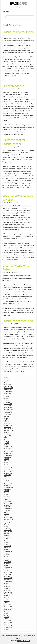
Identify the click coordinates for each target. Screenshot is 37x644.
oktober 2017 (7, 535)
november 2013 (8, 580)
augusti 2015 (7, 569)
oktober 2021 (7, 475)
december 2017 (8, 532)
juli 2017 (6, 539)
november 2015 (8, 564)
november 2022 (8, 452)
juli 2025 (6, 395)
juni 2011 (6, 612)
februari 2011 (7, 619)
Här (4, 80)
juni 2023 (6, 439)
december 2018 (8, 518)
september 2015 (8, 567)
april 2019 (7, 516)
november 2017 (8, 534)
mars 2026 (7, 383)
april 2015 (7, 571)
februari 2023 (8, 447)
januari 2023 (7, 448)
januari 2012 (7, 605)
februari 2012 (8, 603)
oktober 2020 (8, 486)
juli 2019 (6, 512)
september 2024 (8, 413)
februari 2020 (8, 500)
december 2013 (8, 578)
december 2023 (8, 429)
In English (6, 12)
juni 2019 (6, 514)
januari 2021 (7, 482)
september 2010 (8, 626)
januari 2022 (7, 470)
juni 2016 (6, 555)
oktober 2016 (7, 550)
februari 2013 (8, 589)
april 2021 (7, 478)
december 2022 (8, 450)
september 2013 (8, 581)
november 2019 (8, 505)
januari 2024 (7, 427)
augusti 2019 (7, 510)
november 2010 (8, 624)
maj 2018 (6, 526)
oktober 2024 (8, 411)
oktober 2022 (8, 454)
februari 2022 (8, 468)
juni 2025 (6, 397)
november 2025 (8, 388)
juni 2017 (6, 541)
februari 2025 (8, 404)
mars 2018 (7, 528)
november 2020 (8, 484)
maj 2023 (6, 441)
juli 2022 (6, 459)
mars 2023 (7, 445)
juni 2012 (6, 597)
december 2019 (8, 503)
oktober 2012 (7, 596)
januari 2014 (7, 576)
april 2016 (7, 558)
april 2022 (7, 464)
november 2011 (8, 608)
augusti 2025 (7, 393)
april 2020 (7, 496)
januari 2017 (7, 548)
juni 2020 (7, 493)
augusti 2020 (7, 489)
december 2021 (8, 471)
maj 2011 (6, 613)
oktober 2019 (7, 507)
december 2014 (8, 573)
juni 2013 (6, 583)
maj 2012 (6, 599)
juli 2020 (6, 491)
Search (4, 17)
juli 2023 (6, 438)
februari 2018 (8, 530)
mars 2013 (7, 587)
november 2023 (8, 431)
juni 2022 (6, 461)
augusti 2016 (7, 553)
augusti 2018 (7, 523)
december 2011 (8, 606)
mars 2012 (7, 601)
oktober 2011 (7, 610)
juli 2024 (6, 416)
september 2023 (8, 434)
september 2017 (8, 537)
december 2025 (8, 386)
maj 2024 (6, 420)
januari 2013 (7, 590)
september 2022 (8, 455)
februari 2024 (8, 425)
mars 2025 (7, 402)
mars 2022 (7, 466)
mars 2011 (7, 617)
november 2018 (8, 519)
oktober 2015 (7, 565)
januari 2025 (7, 406)
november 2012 (8, 594)
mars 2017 (7, 544)
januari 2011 (7, 621)
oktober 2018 (7, 521)
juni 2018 (6, 525)
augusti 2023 (7, 436)
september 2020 (8, 487)
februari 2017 (8, 546)
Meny (18, 8)
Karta (19, 638)
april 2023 (7, 443)
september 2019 (8, 509)
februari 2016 (8, 560)
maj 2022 (6, 463)
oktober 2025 (8, 390)
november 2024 (8, 409)
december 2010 (8, 622)
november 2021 (8, 473)
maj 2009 (6, 629)
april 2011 (6, 615)
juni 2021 (6, 477)
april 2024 (7, 422)
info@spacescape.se (24, 641)
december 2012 (8, 592)
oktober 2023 (8, 432)
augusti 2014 (7, 574)
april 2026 (7, 381)
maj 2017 (6, 542)
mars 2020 (7, 498)
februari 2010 (8, 628)
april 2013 (7, 585)
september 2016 (8, 551)
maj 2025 (6, 399)
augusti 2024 (7, 415)
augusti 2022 (7, 457)
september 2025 (8, 391)
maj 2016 (6, 557)
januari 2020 (7, 502)
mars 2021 (7, 480)
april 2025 (7, 400)
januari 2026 (7, 384)
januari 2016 (7, 562)
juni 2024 (6, 418)
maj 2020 (6, 494)
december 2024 (8, 407)
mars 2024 (7, 423)
